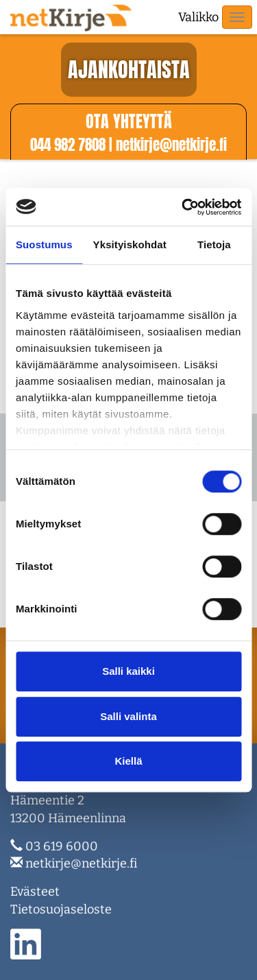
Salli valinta (128, 716)
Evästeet (35, 892)
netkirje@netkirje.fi (81, 863)
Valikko (198, 17)
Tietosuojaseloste (61, 909)
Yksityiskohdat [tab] (130, 244)
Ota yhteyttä (129, 121)
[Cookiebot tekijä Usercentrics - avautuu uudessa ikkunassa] (183, 207)
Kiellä (128, 761)
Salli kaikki (128, 671)
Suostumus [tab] (44, 244)
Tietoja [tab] (214, 244)
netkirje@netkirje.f (171, 145)
